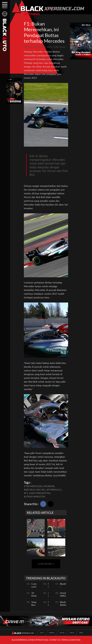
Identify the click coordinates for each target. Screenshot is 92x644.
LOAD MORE (46, 564)
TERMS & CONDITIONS (71, 640)
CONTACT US (55, 640)
